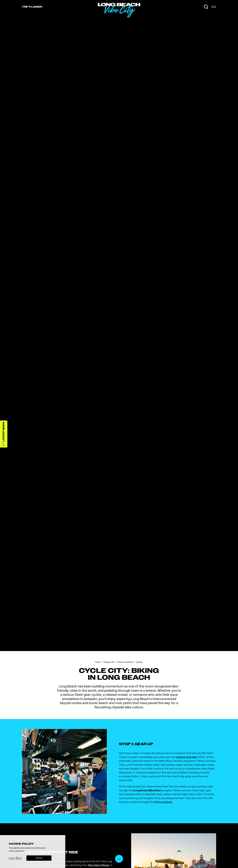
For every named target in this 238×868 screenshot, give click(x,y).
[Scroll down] (119, 859)
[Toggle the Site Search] (206, 7)
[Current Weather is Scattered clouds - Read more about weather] (199, 7)
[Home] (140, 18)
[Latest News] (4, 434)
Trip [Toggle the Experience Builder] (32, 7)
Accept (39, 858)
